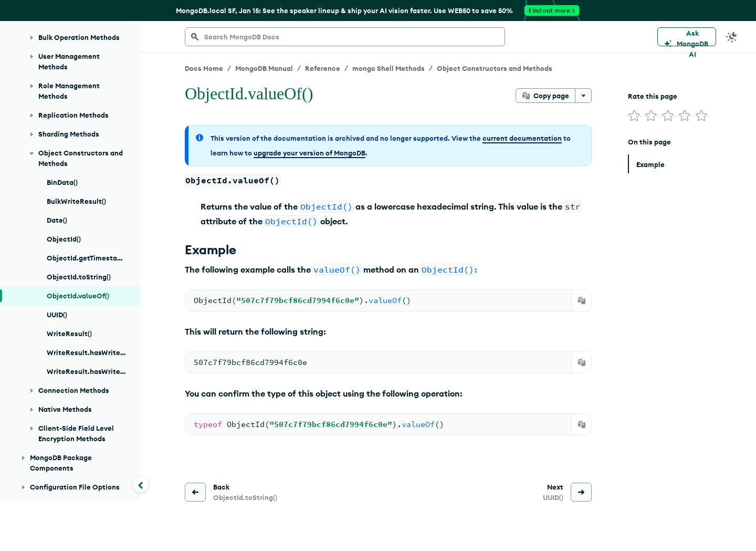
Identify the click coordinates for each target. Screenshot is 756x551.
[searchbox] (345, 37)
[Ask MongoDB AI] (687, 37)
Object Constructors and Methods (495, 68)
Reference (323, 68)
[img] (634, 116)
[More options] (583, 96)
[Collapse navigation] (141, 484)
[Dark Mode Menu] (732, 37)
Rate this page (653, 96)
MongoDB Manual (264, 68)
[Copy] (582, 300)
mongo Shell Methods (388, 68)
